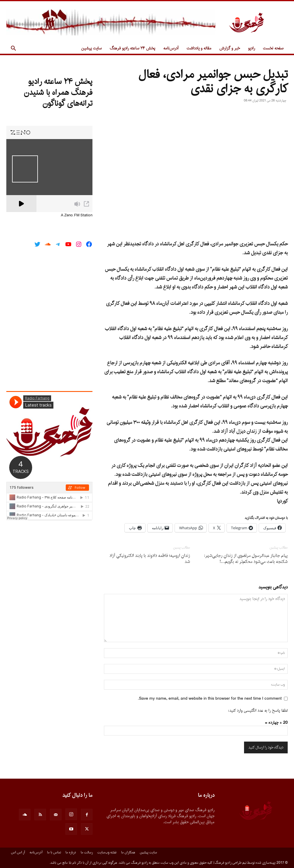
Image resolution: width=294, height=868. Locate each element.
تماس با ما (54, 852)
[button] (13, 49)
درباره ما (71, 852)
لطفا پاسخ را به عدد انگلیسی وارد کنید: (258, 711)
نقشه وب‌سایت (107, 852)
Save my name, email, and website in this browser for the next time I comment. (210, 699)
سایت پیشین (91, 48)
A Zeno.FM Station (77, 215)
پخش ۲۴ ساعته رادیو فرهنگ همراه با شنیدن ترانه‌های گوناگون (58, 93)
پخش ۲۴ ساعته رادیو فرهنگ (133, 48)
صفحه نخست (273, 48)
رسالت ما (87, 852)
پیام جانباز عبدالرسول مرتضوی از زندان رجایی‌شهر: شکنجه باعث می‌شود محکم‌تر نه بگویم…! (246, 559)
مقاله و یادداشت (199, 48)
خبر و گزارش (230, 48)
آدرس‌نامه (171, 48)
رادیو (252, 48)
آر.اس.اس (18, 852)
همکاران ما (128, 852)
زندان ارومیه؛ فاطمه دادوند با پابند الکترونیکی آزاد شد (150, 559)
